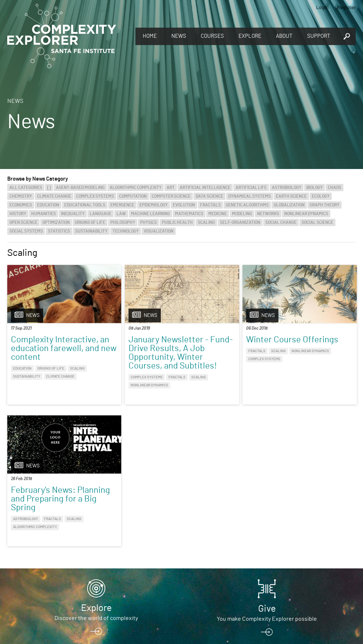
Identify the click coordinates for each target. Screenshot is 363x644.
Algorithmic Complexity (136, 188)
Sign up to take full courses (96, 559)
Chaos (335, 188)
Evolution (184, 205)
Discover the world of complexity (96, 494)
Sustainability (91, 231)
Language (101, 214)
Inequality (73, 214)
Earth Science (291, 196)
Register (346, 7)
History (18, 214)
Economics (21, 205)
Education (48, 205)
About (284, 36)
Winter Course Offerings (215, 344)
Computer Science (171, 196)
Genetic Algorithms (247, 205)
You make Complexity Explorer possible (267, 495)
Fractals (210, 205)
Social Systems (26, 231)
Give (267, 484)
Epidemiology (154, 205)
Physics (148, 222)
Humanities (44, 214)
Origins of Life (90, 222)
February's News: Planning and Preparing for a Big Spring (311, 353)
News (179, 36)
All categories (26, 188)
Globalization (289, 205)
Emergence (122, 205)
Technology (126, 231)
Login (323, 7)
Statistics (59, 231)
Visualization (159, 231)
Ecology (321, 196)
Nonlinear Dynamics (306, 214)
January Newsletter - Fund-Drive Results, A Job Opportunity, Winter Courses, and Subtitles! (136, 362)
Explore (250, 36)
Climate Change (54, 196)
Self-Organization (240, 222)
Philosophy (123, 222)
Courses (212, 36)
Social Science (317, 222)
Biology (315, 188)
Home (150, 36)
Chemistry (21, 196)
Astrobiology (287, 188)
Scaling (206, 222)
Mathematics (189, 214)
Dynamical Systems (250, 196)
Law (121, 214)
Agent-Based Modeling (80, 188)
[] (49, 188)
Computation (133, 196)
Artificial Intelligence (205, 188)
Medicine (218, 214)
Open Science (23, 222)
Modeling (242, 214)
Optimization (56, 222)
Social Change (281, 222)
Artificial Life (251, 188)
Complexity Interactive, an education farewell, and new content (47, 353)
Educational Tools (85, 205)
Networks (268, 214)
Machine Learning (150, 214)
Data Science (209, 196)
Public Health (177, 222)
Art (171, 188)
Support (319, 36)
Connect (267, 547)
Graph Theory (325, 205)
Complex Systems (95, 196)
